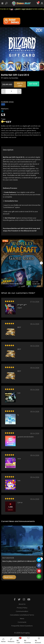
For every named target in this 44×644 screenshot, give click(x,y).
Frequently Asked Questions (22, 626)
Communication (22, 611)
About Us (22, 604)
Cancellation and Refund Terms (22, 615)
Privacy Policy (22, 608)
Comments (22, 622)
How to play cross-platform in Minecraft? (19, 561)
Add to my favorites (10, 78)
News (22, 619)
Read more (9, 577)
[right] (41, 263)
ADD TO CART (20, 84)
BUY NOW (33, 84)
